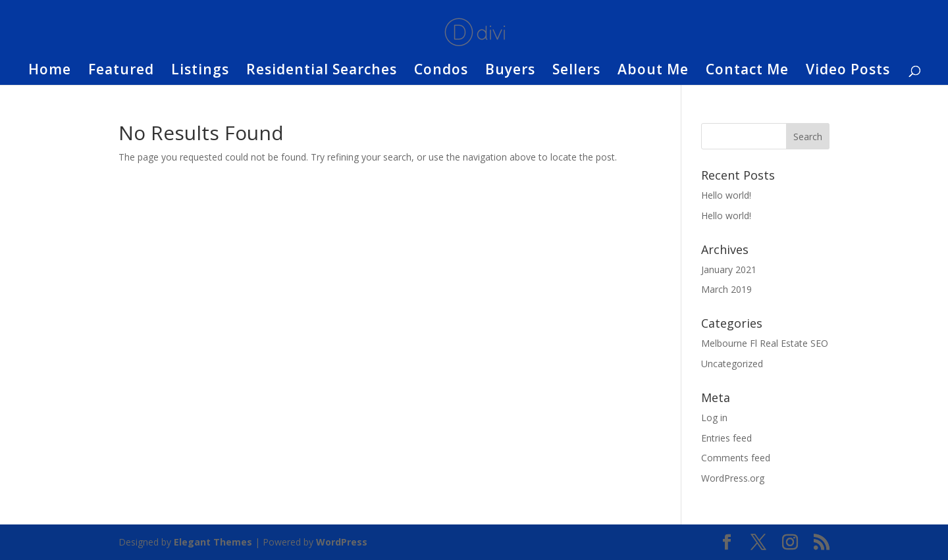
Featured (121, 71)
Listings (200, 71)
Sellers (576, 71)
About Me (653, 71)
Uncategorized (732, 364)
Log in (714, 418)
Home (50, 71)
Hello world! (726, 195)
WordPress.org (733, 478)
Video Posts (848, 71)
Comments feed (736, 458)
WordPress (342, 542)
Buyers (510, 71)
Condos (441, 71)
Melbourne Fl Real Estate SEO (765, 343)
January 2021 (729, 269)
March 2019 (726, 289)
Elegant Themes (213, 542)
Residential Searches (322, 71)
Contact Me (747, 71)
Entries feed (726, 438)
